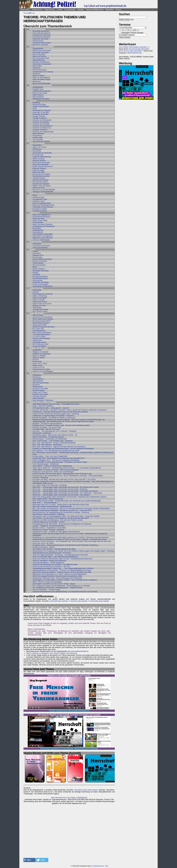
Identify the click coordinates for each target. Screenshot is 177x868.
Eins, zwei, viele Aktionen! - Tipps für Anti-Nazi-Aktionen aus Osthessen (59, 447)
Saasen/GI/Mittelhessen (95, 10)
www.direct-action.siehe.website (86, 790)
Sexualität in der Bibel (41, 271)
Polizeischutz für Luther (41, 369)
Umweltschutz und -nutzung (43, 72)
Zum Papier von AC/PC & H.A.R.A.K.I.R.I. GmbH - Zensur (54, 584)
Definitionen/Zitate (39, 105)
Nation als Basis (39, 159)
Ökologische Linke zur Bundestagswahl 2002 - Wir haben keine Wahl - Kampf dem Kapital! (66, 516)
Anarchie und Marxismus (42, 128)
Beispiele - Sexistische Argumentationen (47, 423)
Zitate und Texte (39, 188)
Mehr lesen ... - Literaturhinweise (45, 503)
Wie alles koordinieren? (41, 62)
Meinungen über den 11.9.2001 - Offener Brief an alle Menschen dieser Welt (61, 505)
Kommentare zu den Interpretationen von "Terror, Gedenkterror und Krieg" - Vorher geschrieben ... (69, 476)
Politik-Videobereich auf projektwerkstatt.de (69, 711)
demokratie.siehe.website (99, 601)
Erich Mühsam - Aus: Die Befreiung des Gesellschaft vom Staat (56, 450)
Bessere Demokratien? (41, 184)
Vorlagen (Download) (40, 309)
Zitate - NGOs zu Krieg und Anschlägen (47, 582)
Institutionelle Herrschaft (42, 35)
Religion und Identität (40, 352)
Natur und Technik (39, 56)
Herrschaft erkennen (37, 29)
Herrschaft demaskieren (41, 33)
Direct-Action (25, 10)
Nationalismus (38, 381)
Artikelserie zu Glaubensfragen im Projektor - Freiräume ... (54, 416)
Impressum (101, 866)
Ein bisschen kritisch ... (41, 182)
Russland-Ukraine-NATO (42, 321)
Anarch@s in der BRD (41, 112)
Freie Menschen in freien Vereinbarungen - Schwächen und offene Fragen (60, 462)
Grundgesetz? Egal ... (41, 199)
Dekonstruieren (38, 97)
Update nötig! (38, 137)
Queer (35, 267)
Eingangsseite (38, 49)
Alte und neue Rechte (41, 383)
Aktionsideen (37, 340)
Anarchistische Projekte (41, 141)
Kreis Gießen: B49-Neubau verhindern (133, 47)
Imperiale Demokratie (41, 180)
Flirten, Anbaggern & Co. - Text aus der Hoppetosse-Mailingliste (56, 460)
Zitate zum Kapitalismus (41, 215)
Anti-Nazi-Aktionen (39, 396)
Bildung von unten (39, 306)
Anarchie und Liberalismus (42, 126)
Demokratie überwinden (41, 163)
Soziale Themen (36, 242)
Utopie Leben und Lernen (42, 304)
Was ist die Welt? (39, 54)
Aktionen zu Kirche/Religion (43, 371)
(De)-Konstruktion (39, 265)
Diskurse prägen (39, 170)
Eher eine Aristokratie (41, 165)
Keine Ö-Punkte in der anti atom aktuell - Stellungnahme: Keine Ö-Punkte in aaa (62, 474)
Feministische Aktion (40, 279)
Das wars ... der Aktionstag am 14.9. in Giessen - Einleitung (54, 431)
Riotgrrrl (36, 273)
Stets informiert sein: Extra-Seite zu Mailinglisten (69, 798)
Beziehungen (37, 257)
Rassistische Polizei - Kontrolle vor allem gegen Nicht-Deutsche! (56, 532)
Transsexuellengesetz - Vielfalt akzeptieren (48, 563)
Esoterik (36, 360)
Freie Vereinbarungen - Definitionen (46, 464)
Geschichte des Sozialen (42, 43)
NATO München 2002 (41, 344)
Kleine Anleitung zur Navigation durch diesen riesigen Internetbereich (52, 653)
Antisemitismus (38, 379)
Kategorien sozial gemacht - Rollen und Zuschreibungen (53, 472)
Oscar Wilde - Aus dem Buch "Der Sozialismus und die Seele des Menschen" (61, 518)
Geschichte (37, 151)
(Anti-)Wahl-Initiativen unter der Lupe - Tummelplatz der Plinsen (56, 404)
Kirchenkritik (37, 362)
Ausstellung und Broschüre (43, 286)
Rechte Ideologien (36, 373)
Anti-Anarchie (38, 139)
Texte (35, 108)
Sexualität (36, 275)
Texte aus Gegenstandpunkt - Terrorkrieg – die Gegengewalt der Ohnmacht (60, 555)
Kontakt (94, 866)
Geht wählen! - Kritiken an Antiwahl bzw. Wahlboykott (52, 466)
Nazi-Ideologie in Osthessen (43, 400)
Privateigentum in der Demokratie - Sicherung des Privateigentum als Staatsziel (62, 524)
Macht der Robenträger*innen (43, 205)
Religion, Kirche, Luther (39, 348)
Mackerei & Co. (38, 255)
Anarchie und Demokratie (42, 120)
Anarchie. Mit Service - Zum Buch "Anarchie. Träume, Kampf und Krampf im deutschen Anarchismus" (70, 410)
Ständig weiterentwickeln (42, 91)
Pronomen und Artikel (41, 282)
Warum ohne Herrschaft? (42, 51)
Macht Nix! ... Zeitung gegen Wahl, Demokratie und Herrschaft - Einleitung (60, 489)
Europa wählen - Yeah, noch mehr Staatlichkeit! (50, 456)
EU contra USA (38, 329)
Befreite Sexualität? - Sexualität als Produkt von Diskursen (54, 418)
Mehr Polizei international (42, 333)
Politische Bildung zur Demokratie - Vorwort (49, 522)
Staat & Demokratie (37, 143)
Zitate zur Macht (39, 76)
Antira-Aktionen (38, 398)
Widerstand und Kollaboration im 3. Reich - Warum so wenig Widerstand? (60, 574)
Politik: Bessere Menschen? (43, 166)
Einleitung (36, 103)
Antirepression (37, 10)
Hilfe (132, 20)
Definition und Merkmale (42, 354)
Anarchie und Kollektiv (41, 122)
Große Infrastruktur (40, 70)
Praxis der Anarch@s (40, 114)
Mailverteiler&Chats (135, 53)
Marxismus (37, 81)
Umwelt (59, 10)
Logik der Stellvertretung (42, 157)
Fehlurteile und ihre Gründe (43, 207)
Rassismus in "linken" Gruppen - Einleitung (48, 530)
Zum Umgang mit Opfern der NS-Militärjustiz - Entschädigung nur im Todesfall (61, 586)
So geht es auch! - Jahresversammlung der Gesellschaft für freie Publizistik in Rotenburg (65, 545)
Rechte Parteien (39, 391)
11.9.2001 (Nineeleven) (41, 335)
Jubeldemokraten (39, 178)
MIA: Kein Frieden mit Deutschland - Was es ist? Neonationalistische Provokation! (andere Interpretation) (71, 508)
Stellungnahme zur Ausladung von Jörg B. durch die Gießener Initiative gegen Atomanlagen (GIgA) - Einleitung (73, 551)
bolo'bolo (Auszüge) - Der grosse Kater (47, 427)
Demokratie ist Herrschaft (42, 153)
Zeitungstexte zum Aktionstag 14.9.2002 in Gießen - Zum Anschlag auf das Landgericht (65, 580)
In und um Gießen (39, 346)
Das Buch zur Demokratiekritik (44, 190)
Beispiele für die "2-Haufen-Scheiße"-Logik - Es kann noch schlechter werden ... (62, 425)
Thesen (35, 251)
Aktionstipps (37, 308)
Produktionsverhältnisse (41, 37)
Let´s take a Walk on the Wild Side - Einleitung (50, 485)
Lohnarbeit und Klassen (41, 246)
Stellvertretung (38, 41)
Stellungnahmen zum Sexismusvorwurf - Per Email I (52, 553)
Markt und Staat (39, 172)
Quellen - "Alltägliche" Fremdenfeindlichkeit (48, 526)
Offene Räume (38, 95)
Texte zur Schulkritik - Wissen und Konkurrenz (50, 561)
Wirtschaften (37, 66)
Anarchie (33, 101)
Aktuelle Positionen (40, 118)
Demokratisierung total (41, 176)
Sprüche (36, 292)
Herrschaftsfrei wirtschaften (43, 234)
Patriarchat (37, 253)
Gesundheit (37, 244)
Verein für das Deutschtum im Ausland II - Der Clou (51, 566)
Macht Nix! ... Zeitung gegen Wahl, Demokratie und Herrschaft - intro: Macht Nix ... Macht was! (67, 493)
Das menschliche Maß (41, 58)
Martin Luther (38, 365)
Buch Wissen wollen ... (41, 311)
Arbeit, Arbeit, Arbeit (40, 221)
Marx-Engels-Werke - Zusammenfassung (48, 499)
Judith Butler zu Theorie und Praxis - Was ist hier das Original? (56, 470)
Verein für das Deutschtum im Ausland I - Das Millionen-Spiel (55, 564)
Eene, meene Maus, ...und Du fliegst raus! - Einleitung (53, 441)
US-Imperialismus (39, 331)
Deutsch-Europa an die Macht (44, 327)
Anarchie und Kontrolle (41, 124)
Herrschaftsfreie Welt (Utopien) (41, 47)
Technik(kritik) (38, 222)
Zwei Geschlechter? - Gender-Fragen (46, 590)
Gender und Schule (40, 261)
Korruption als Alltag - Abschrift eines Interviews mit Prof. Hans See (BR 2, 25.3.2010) (64, 479)
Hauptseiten (37, 145)
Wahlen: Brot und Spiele (42, 186)
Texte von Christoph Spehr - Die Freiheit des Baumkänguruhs (55, 557)
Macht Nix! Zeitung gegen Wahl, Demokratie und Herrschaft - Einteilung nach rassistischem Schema (69, 497)
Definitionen (37, 149)
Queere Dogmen (39, 269)
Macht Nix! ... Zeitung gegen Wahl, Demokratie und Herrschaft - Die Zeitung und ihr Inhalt (65, 487)
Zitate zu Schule (39, 300)
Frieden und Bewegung (41, 338)
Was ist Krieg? (38, 315)
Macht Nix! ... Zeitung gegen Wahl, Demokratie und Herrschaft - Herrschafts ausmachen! (65, 491)
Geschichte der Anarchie (42, 110)
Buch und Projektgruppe (42, 83)
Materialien (110, 10)
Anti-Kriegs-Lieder (39, 342)
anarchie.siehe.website (79, 601)
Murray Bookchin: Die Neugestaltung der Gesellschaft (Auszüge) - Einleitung (61, 512)
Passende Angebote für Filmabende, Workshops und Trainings (69, 749)
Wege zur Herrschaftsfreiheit (41, 85)
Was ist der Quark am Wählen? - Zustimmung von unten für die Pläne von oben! (62, 572)
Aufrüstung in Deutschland (42, 317)
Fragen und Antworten (41, 107)
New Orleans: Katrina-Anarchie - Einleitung (48, 514)
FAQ (106, 866)
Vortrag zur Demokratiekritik (43, 192)
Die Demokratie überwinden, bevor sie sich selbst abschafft (134, 50)
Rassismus (37, 377)
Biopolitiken (37, 228)
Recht (35, 195)
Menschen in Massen (40, 45)
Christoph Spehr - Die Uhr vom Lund (46, 429)
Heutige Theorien (39, 116)
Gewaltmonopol (38, 197)
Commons (36, 68)
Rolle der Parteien (39, 168)
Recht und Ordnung (37, 194)
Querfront (36, 385)
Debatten (81, 10)
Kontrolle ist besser (40, 211)
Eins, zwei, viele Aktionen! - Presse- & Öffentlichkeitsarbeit (54, 443)
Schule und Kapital (40, 298)
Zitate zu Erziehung (40, 296)
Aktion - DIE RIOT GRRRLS (43, 406)
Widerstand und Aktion (41, 99)
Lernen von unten (36, 288)
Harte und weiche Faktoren (43, 224)
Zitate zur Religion (39, 356)
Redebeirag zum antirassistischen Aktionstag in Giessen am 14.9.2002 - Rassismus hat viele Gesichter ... (71, 537)
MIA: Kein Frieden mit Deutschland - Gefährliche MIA (52, 507)
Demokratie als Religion (41, 174)
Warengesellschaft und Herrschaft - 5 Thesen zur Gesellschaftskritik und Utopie (62, 570)
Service (118, 10)
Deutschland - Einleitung (42, 433)
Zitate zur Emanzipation (41, 78)
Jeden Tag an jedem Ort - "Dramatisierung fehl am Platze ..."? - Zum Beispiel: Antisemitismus (67, 468)
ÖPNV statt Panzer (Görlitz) (43, 319)
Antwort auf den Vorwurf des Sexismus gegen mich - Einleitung (56, 414)
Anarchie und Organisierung (43, 132)
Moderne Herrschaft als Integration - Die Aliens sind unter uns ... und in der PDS (62, 510)
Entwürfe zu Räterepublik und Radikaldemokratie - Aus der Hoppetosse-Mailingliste (63, 449)
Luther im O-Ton (39, 367)
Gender (32, 250)
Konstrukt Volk (38, 155)
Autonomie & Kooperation (42, 64)
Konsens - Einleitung (40, 478)
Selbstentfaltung (39, 60)
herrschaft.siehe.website (59, 601)
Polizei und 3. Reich (40, 393)
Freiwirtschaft (38, 387)
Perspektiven (37, 136)
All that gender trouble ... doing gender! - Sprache (51, 408)
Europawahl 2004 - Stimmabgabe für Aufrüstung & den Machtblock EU (59, 458)
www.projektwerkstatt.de (80, 651)
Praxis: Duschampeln (40, 284)
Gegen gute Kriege (40, 325)
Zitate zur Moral (38, 358)
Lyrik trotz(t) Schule (40, 302)
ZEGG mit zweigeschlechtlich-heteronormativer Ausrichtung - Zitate (57, 576)
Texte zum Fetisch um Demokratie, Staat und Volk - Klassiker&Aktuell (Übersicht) (62, 559)
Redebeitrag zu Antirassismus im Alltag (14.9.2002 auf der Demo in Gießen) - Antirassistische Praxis (70, 539)
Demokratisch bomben (41, 323)
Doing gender (38, 280)
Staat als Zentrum (39, 161)
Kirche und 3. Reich (40, 364)
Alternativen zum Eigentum (43, 236)
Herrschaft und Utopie (41, 52)
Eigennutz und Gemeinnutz (43, 238)
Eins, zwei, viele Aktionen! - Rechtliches (47, 445)
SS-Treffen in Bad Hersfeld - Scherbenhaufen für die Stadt (54, 549)
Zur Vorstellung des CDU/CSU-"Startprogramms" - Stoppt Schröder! (58, 588)
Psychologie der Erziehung (43, 294)
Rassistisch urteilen (40, 209)
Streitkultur (37, 74)
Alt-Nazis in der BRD (40, 389)
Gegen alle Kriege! (37, 313)
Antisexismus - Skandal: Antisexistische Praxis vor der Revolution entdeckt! (60, 412)
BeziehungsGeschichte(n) (42, 259)
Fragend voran (38, 89)
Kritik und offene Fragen (41, 79)
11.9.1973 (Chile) (39, 336)
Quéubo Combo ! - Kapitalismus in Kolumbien (49, 528)
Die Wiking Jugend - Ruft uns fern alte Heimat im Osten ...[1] (55, 435)
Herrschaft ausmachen (41, 31)
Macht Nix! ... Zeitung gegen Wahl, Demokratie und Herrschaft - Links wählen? (61, 495)
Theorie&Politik (70, 10)
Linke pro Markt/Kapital (41, 240)
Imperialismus (38, 232)
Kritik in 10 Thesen (39, 147)
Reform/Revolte (38, 134)
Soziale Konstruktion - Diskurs (44, 547)
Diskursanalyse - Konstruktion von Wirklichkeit (50, 439)
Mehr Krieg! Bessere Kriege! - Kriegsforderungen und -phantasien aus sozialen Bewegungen (67, 501)
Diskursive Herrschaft (41, 39)
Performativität (38, 263)
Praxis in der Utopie (40, 93)
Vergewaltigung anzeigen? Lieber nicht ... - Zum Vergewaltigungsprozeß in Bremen (63, 568)
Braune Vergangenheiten (42, 203)
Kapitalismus (35, 213)
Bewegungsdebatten (40, 277)
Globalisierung (38, 230)
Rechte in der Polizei (40, 394)
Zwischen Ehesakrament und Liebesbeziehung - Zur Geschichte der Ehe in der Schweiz (65, 592)
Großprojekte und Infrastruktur (44, 226)
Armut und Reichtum (40, 248)
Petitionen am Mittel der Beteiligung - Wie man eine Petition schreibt (58, 520)
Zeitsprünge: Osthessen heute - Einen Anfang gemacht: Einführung (57, 578)
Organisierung (49, 10)
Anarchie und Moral (40, 130)
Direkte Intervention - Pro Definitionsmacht (48, 437)
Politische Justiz (39, 201)
